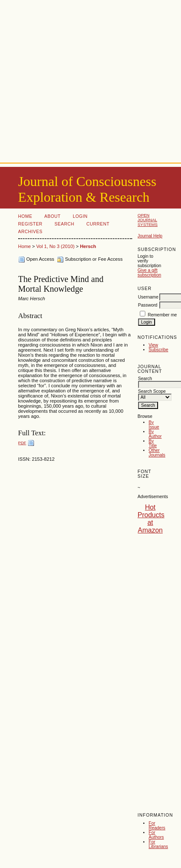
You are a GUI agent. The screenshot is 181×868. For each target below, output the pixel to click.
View (153, 345)
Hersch (88, 246)
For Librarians (158, 844)
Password (148, 305)
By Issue (154, 425)
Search (64, 224)
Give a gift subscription (149, 273)
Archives (30, 232)
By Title (153, 443)
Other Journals (157, 453)
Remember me (163, 315)
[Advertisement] (80, 80)
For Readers (157, 826)
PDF (22, 443)
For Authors (156, 835)
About (52, 216)
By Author (155, 434)
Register (30, 224)
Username (148, 297)
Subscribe (158, 350)
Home (25, 216)
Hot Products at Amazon (151, 519)
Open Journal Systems (148, 220)
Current (98, 224)
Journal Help (150, 236)
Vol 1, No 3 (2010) (55, 246)
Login (80, 216)
